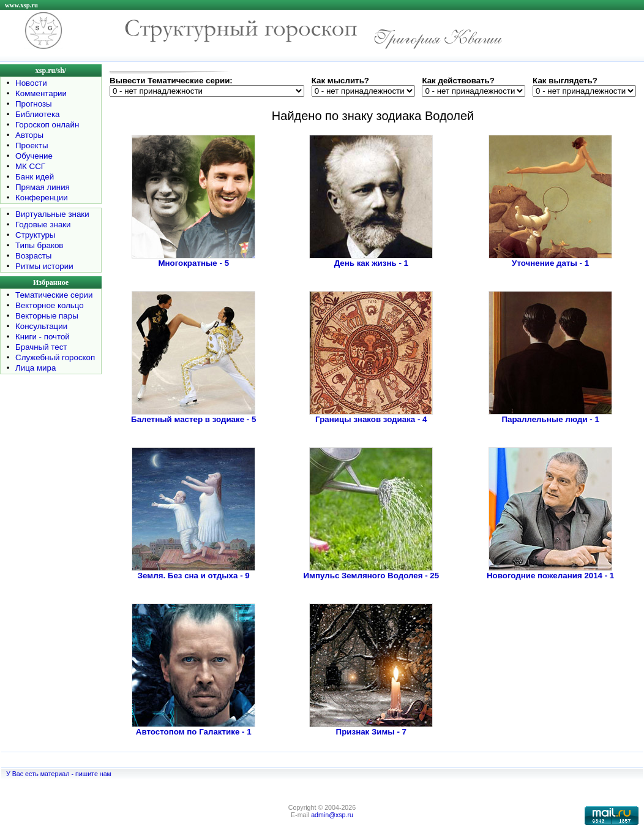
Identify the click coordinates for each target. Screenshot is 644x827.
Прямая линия (43, 187)
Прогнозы (34, 104)
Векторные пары (47, 316)
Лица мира (36, 368)
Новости (31, 83)
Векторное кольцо (50, 305)
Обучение (34, 156)
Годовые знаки (43, 225)
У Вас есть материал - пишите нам (59, 774)
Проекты (32, 145)
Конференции (42, 198)
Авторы (29, 135)
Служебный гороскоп (55, 357)
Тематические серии (54, 295)
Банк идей (35, 177)
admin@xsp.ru (332, 815)
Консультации (41, 326)
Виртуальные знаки (52, 214)
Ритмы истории (44, 266)
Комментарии (41, 93)
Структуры (35, 235)
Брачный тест (41, 347)
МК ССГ (30, 166)
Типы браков (39, 245)
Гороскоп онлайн (47, 125)
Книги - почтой (43, 337)
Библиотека (37, 114)
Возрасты (33, 256)
